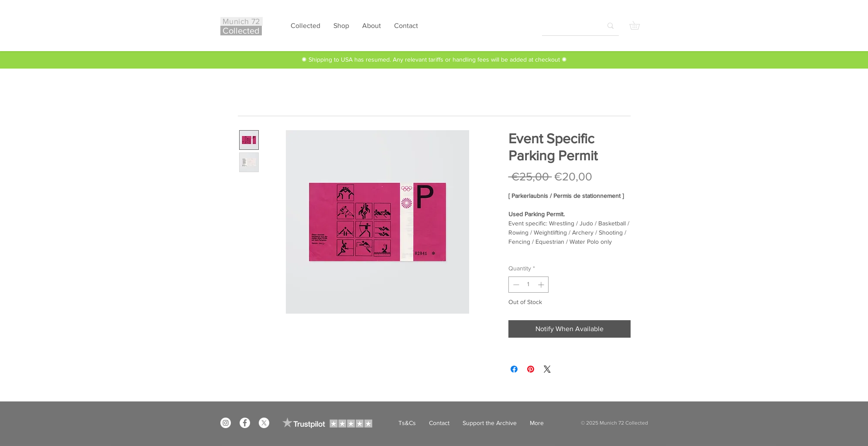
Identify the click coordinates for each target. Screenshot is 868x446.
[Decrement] (515, 285)
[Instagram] (226, 423)
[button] (639, 25)
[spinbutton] (528, 285)
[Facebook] (245, 423)
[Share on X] (547, 369)
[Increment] (542, 285)
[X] (264, 423)
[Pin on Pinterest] (531, 369)
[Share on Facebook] (514, 369)
